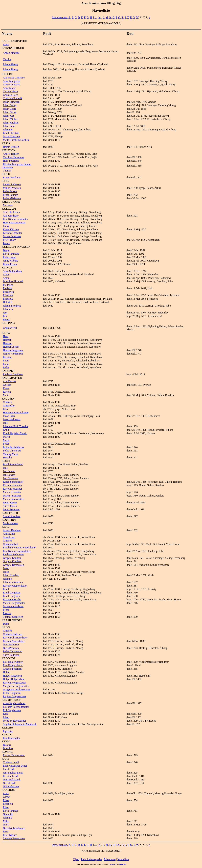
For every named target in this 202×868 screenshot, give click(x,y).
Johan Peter (9, 126)
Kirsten (7, 392)
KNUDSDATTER (12, 378)
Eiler (6, 409)
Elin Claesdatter (11, 738)
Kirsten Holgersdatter (14, 683)
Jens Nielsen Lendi (13, 773)
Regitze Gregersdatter (15, 696)
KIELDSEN (9, 150)
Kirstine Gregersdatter (15, 586)
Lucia (6, 361)
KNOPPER (8, 371)
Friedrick (8, 299)
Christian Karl (11, 544)
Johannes (8, 130)
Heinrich (8, 302)
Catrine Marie (10, 91)
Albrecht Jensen (11, 212)
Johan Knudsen (11, 575)
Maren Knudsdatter (13, 606)
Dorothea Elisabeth (13, 281)
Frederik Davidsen (13, 374)
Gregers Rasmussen (13, 565)
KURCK (7, 735)
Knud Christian (11, 133)
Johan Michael (11, 119)
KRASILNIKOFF (12, 620)
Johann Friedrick (12, 306)
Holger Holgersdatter (14, 679)
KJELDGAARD (11, 202)
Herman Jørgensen (13, 350)
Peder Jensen (10, 191)
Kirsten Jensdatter (12, 233)
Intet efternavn (60, 17)
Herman (7, 340)
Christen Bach (11, 95)
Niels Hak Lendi (12, 780)
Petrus (6, 319)
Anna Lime (9, 534)
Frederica (8, 285)
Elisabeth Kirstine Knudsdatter (19, 548)
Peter (6, 831)
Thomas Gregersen (13, 617)
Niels (6, 825)
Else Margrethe (11, 254)
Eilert (6, 800)
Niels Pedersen (11, 644)
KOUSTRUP (9, 520)
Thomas (7, 171)
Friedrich (8, 295)
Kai (5, 316)
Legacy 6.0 (113, 864)
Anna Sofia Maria (12, 271)
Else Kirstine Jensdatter (15, 219)
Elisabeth (8, 804)
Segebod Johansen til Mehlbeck (20, 724)
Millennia (123, 864)
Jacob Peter (9, 416)
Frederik (7, 288)
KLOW (6, 333)
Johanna (7, 818)
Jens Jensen (9, 471)
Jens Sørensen (10, 478)
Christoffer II (10, 328)
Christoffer (9, 406)
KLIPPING (8, 323)
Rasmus (7, 613)
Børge (6, 250)
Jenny (6, 226)
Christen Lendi (11, 762)
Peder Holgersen (12, 693)
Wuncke (7, 457)
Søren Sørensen (11, 509)
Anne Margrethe (11, 81)
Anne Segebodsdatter (14, 703)
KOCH (6, 461)
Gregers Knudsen (12, 558)
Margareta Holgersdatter (16, 686)
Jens (5, 423)
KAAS (5, 759)
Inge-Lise (8, 731)
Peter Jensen (10, 240)
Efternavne (110, 859)
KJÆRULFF (9, 209)
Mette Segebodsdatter (14, 721)
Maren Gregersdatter (14, 603)
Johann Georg (10, 64)
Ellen (6, 807)
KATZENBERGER (13, 48)
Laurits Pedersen (12, 184)
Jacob (6, 568)
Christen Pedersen (13, 634)
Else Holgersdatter (13, 662)
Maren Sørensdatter (13, 499)
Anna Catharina (11, 53)
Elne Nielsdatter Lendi (15, 766)
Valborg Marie (11, 454)
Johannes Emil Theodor (16, 426)
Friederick (8, 292)
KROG (6, 627)
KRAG (6, 527)
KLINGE (7, 268)
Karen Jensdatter (12, 178)
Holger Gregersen (12, 676)
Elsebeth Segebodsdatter (16, 707)
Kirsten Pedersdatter (14, 641)
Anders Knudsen (12, 530)
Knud (6, 430)
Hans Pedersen (11, 161)
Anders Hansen (11, 154)
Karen (6, 388)
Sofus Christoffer (12, 451)
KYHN (6, 741)
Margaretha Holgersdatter (17, 690)
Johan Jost (8, 116)
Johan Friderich (11, 102)
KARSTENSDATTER (14, 41)
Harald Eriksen (11, 147)
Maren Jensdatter (12, 236)
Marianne (8, 205)
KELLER (7, 74)
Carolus (7, 59)
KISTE (6, 174)
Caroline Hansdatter (14, 157)
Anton (6, 274)
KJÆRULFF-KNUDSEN (16, 247)
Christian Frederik (13, 98)
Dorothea (8, 748)
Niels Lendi (9, 783)
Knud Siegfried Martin (15, 433)
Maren (6, 437)
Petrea (6, 243)
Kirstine (7, 357)
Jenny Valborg (11, 261)
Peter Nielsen (10, 835)
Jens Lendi (9, 769)
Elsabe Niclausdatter (14, 755)
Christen (7, 402)
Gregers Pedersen (12, 669)
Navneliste (123, 859)
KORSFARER (10, 513)
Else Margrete (10, 811)
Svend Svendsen (12, 516)
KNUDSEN (8, 399)
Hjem (76, 859)
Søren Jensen (10, 503)
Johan (6, 717)
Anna (6, 44)
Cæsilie (7, 385)
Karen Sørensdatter (13, 482)
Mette (6, 395)
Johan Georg (10, 105)
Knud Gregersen (12, 593)
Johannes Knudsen (13, 582)
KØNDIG (7, 752)
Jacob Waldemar (12, 419)
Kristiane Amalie (12, 599)
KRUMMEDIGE (11, 700)
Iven (5, 714)
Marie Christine (11, 136)
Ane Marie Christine (14, 78)
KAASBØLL (9, 790)
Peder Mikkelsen (12, 198)
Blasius (7, 745)
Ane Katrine (9, 381)
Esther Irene (9, 257)
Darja (6, 624)
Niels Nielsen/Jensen (14, 828)
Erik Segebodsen (12, 710)
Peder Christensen (13, 651)
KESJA (6, 143)
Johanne (7, 579)
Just (5, 313)
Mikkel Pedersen (12, 188)
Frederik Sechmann (13, 554)
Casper (7, 797)
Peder (6, 367)
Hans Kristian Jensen (14, 223)
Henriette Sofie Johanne (16, 412)
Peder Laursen (11, 195)
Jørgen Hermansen (13, 354)
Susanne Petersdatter (14, 838)
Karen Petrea (10, 264)
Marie (6, 440)
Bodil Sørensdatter (13, 464)
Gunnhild (8, 814)
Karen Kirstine (11, 229)
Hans (6, 336)
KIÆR (5, 181)
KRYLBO (7, 728)
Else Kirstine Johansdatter (17, 551)
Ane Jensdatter (11, 216)
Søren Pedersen (11, 655)
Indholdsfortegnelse (92, 859)
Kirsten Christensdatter (15, 638)
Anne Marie (9, 88)
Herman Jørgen (11, 347)
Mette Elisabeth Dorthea (16, 140)
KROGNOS (8, 658)
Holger (7, 672)
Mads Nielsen (10, 523)
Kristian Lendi (11, 776)
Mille (6, 821)
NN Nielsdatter (11, 786)
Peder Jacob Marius (13, 447)
